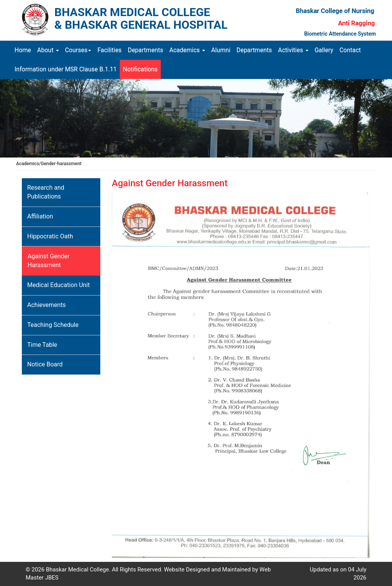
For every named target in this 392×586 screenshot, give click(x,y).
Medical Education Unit (59, 285)
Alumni (221, 50)
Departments (146, 50)
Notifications (140, 69)
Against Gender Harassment (48, 261)
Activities (293, 50)
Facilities (109, 50)
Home (24, 50)
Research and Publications (46, 192)
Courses (78, 50)
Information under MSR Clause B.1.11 (66, 69)
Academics (187, 50)
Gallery (324, 50)
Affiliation (40, 216)
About (48, 50)
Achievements (47, 305)
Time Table (42, 345)
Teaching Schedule (53, 325)
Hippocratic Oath (50, 236)
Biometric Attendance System (340, 34)
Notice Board (45, 364)
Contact (350, 50)
